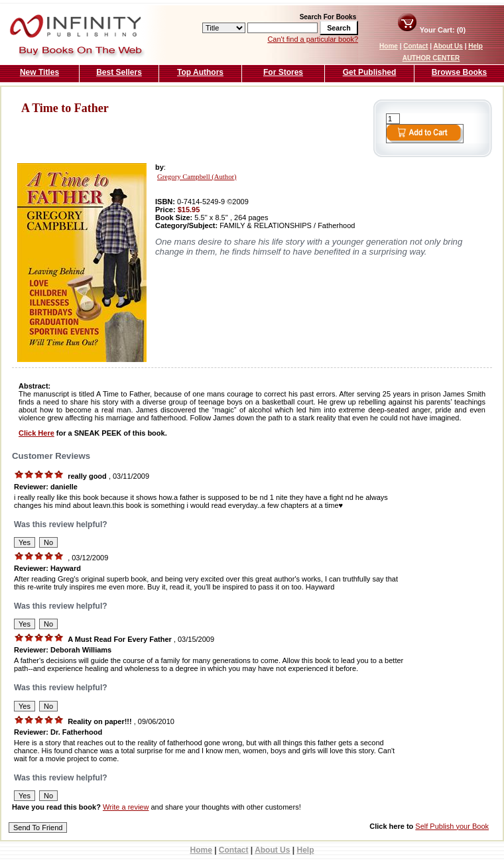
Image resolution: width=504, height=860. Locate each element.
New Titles (39, 72)
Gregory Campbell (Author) (197, 177)
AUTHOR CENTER (431, 58)
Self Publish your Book (452, 826)
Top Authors (200, 72)
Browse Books (459, 72)
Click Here (36, 433)
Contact (415, 46)
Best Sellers (119, 72)
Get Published (370, 72)
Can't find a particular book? (313, 39)
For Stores (283, 72)
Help (475, 46)
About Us (448, 46)
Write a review (126, 807)
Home (389, 46)
